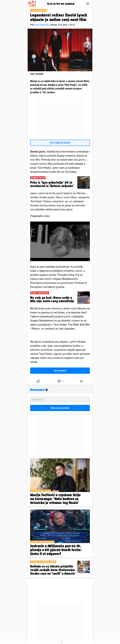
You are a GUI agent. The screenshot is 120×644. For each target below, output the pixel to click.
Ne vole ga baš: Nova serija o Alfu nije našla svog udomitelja (52, 299)
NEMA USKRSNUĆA (40, 293)
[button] (87, 4)
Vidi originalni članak (60, 143)
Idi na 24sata (60, 371)
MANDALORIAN (38, 178)
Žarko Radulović (41, 25)
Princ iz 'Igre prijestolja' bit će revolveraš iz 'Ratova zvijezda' (52, 184)
